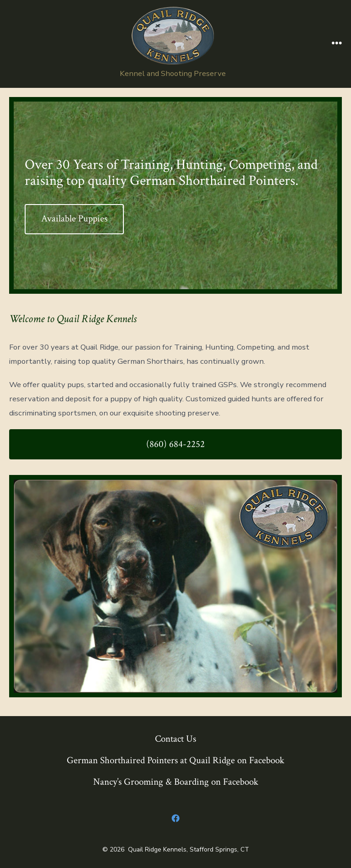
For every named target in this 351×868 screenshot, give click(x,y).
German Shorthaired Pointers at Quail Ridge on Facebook (175, 760)
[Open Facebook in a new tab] (175, 819)
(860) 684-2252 (175, 444)
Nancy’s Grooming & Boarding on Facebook (176, 782)
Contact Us (175, 739)
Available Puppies (74, 218)
